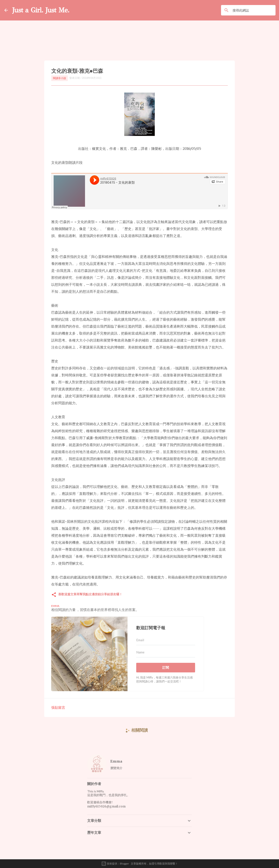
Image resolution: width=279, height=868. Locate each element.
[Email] (166, 640)
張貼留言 (58, 707)
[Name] (166, 652)
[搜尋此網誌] (253, 10)
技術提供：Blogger (115, 864)
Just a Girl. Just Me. (41, 10)
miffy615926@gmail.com (106, 806)
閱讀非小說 (60, 78)
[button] (54, 595)
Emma (116, 761)
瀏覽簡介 (116, 768)
